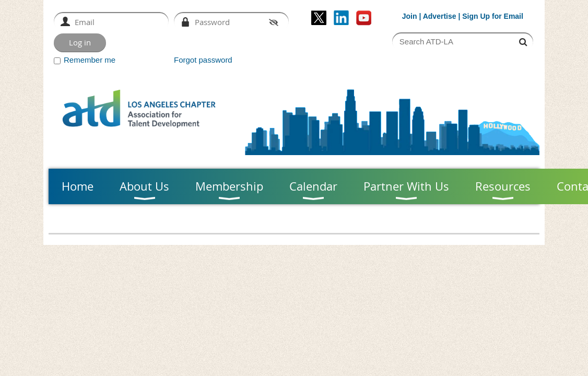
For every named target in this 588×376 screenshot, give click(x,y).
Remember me (90, 60)
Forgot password (203, 60)
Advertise (440, 16)
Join (410, 16)
